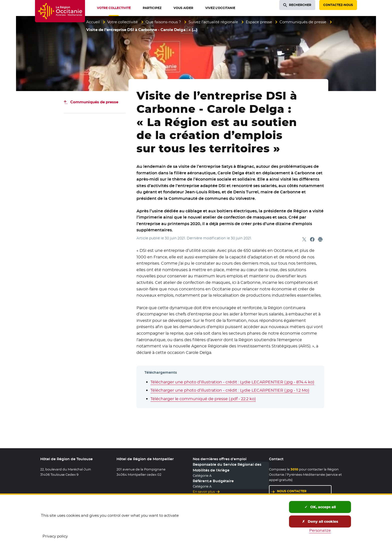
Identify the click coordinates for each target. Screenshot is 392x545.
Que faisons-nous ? (163, 22)
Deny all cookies (320, 521)
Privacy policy (55, 536)
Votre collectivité (122, 22)
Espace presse (259, 22)
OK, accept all (320, 507)
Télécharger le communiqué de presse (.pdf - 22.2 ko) (203, 399)
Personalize (320, 530)
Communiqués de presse (303, 22)
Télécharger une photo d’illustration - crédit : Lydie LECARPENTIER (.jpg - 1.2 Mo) (230, 390)
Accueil (93, 22)
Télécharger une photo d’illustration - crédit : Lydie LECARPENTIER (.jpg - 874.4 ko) (232, 382)
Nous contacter (292, 491)
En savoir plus (204, 491)
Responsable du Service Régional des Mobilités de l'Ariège (227, 467)
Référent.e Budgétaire (213, 481)
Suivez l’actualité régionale (213, 22)
